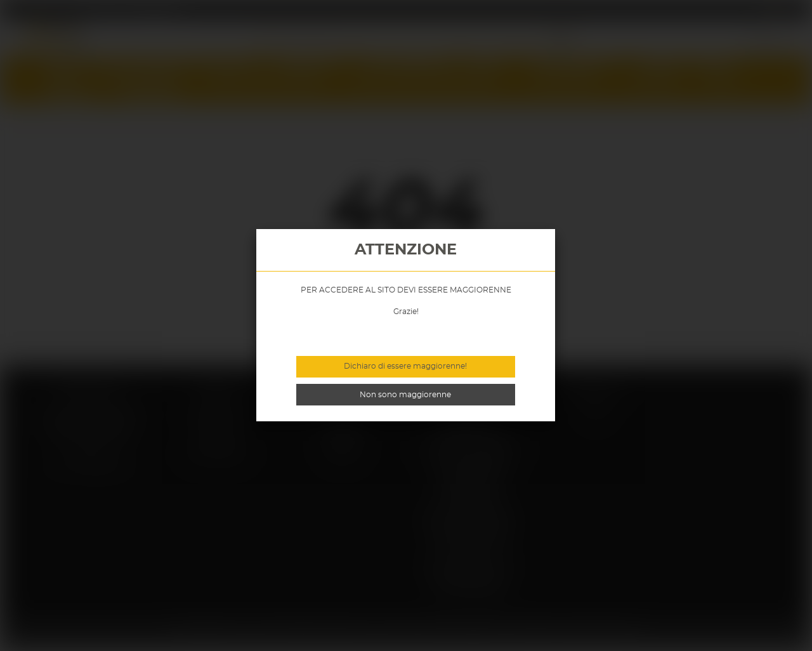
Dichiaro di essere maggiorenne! (405, 366)
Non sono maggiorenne (405, 395)
